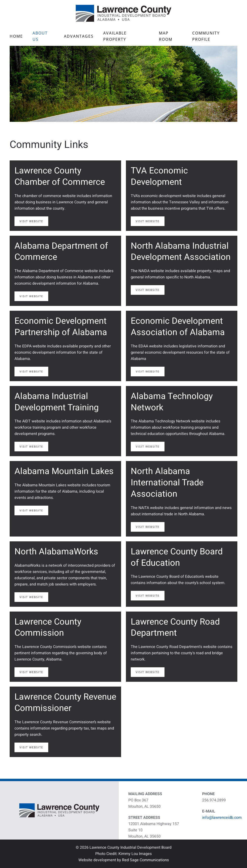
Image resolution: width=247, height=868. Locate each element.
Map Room (166, 36)
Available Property (115, 36)
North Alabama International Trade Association (167, 483)
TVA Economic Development (159, 176)
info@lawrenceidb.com (222, 818)
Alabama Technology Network (172, 402)
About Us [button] (40, 36)
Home (16, 36)
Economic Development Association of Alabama (178, 327)
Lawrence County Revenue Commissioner (65, 703)
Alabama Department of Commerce (61, 252)
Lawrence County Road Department (175, 627)
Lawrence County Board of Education (177, 557)
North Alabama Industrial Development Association (181, 252)
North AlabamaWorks (56, 552)
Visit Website (31, 221)
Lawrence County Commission (48, 627)
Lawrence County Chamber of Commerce (60, 176)
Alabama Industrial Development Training (57, 402)
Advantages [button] (79, 36)
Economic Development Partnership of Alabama (61, 327)
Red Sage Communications (145, 860)
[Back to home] (123, 13)
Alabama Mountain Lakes (64, 471)
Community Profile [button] (206, 36)
